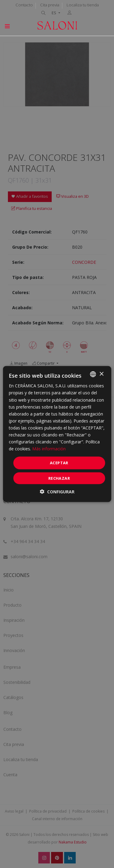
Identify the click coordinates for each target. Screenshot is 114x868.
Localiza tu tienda (83, 5)
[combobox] (93, 374)
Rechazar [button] (59, 478)
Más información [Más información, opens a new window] (49, 449)
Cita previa (50, 5)
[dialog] (57, 434)
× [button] (101, 374)
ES (54, 13)
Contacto (24, 5)
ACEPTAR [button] (59, 463)
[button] (57, 491)
